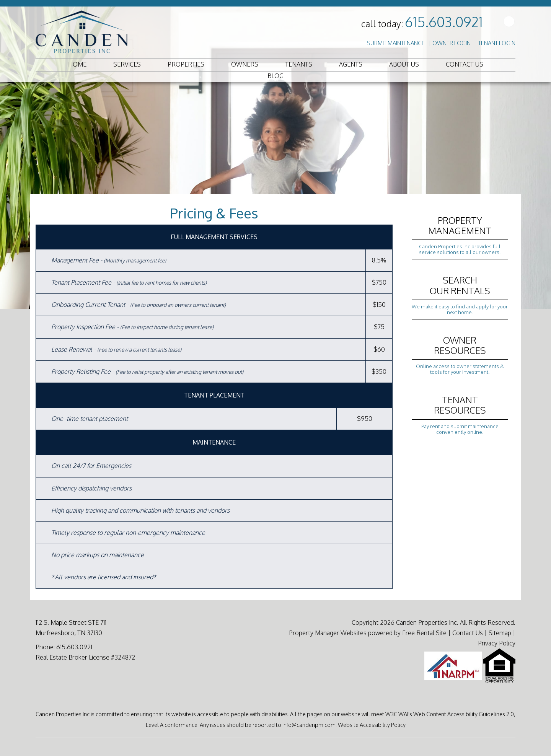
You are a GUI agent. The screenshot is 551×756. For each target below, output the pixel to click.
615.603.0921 (444, 22)
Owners (245, 64)
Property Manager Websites (328, 633)
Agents (351, 64)
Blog (275, 76)
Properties (186, 64)
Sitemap (500, 633)
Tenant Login (497, 43)
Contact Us (465, 64)
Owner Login (452, 43)
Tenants (299, 64)
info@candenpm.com (309, 725)
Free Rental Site (424, 633)
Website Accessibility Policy (372, 725)
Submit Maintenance (396, 43)
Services (127, 64)
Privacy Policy (497, 643)
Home (77, 64)
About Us (404, 64)
